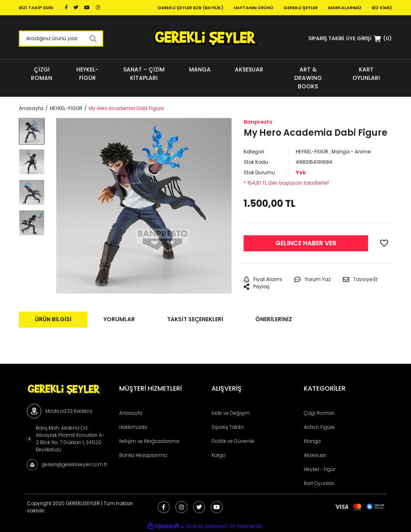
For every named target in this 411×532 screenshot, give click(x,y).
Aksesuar (315, 455)
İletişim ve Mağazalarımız (149, 441)
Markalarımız (345, 8)
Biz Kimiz (382, 8)
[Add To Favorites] (384, 243)
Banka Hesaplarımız (143, 455)
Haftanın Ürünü (253, 8)
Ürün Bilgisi (53, 319)
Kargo (219, 455)
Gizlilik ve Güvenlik (233, 441)
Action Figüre (319, 427)
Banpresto (258, 122)
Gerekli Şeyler (301, 8)
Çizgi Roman (319, 413)
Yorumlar (119, 319)
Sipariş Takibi (228, 427)
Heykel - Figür (320, 469)
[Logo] (205, 39)
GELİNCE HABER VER (306, 243)
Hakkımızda (133, 427)
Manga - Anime (351, 152)
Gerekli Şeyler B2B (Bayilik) (190, 8)
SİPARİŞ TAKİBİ (326, 38)
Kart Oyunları (319, 483)
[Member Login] (359, 38)
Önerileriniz (274, 319)
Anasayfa (131, 413)
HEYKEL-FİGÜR (312, 152)
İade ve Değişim (231, 413)
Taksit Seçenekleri (195, 319)
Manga (312, 441)
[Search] (61, 39)
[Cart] (383, 39)
